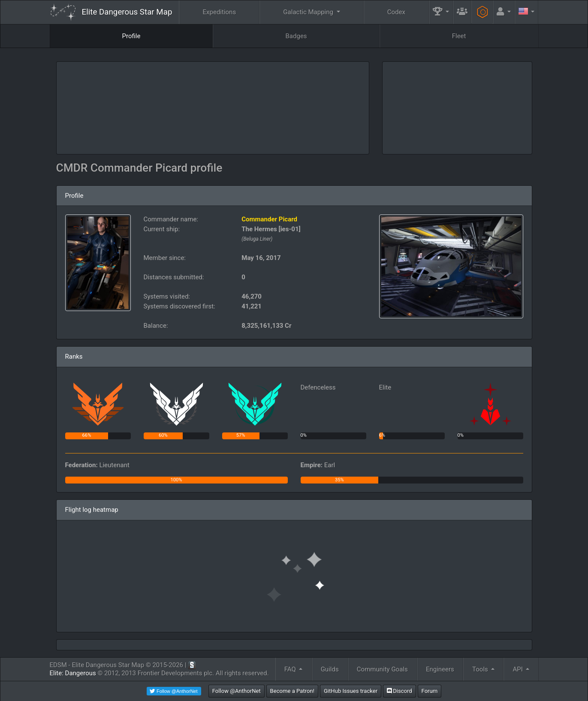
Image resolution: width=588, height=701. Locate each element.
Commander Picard (269, 219)
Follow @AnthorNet (237, 691)
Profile (131, 36)
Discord (400, 691)
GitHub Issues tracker (351, 691)
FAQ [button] (291, 669)
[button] (441, 12)
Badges (296, 36)
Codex (396, 12)
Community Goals (382, 669)
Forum (430, 691)
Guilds (330, 669)
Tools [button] (481, 669)
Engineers (440, 669)
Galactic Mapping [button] (309, 12)
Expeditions (220, 12)
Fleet (459, 36)
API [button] (519, 669)
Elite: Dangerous (73, 673)
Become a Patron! (292, 691)
